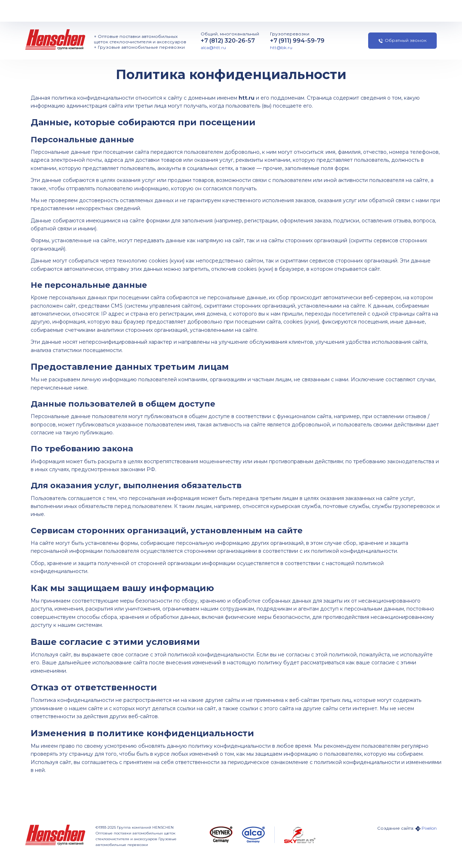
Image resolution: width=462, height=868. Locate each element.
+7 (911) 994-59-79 (297, 41)
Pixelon (429, 828)
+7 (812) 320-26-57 (228, 41)
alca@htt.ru (213, 47)
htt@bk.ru (281, 47)
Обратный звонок (403, 40)
